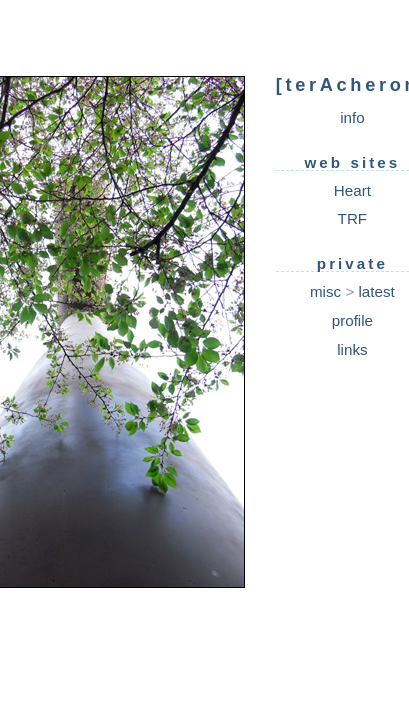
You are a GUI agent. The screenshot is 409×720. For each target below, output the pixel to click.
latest (376, 291)
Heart (352, 190)
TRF (353, 218)
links (352, 349)
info (352, 117)
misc (325, 291)
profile (352, 320)
